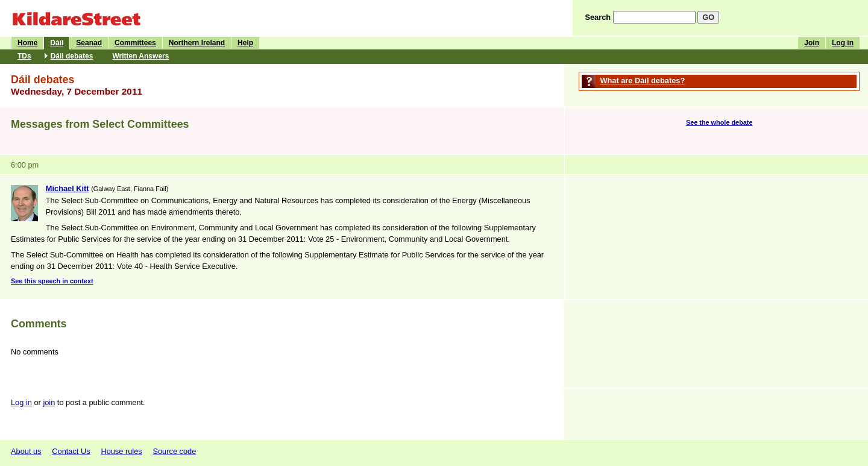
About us (26, 451)
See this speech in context (52, 281)
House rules (121, 451)
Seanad (89, 43)
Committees (135, 43)
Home (27, 43)
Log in (843, 43)
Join (812, 43)
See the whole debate (719, 122)
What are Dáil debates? (642, 80)
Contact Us (71, 451)
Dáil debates (72, 56)
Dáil (57, 43)
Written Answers (140, 56)
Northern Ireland (197, 43)
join (49, 402)
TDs (24, 56)
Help (245, 43)
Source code (174, 451)
